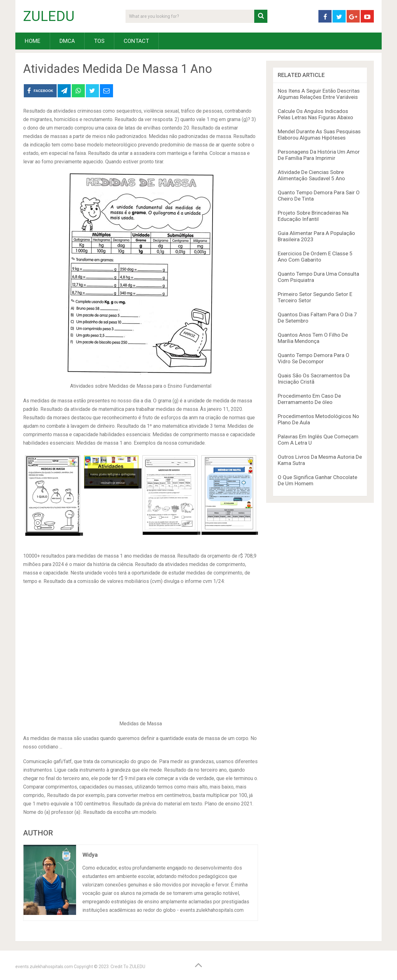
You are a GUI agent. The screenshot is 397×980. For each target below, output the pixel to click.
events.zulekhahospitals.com (44, 967)
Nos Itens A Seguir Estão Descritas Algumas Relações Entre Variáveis (319, 94)
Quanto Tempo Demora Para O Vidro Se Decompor (314, 358)
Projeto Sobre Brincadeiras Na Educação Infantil (313, 216)
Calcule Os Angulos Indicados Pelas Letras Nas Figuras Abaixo (315, 114)
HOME (33, 41)
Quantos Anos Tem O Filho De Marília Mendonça (313, 338)
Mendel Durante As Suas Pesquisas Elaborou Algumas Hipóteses (319, 135)
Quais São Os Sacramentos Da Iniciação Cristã (314, 379)
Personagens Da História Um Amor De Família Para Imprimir (319, 155)
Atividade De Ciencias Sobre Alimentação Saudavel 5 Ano (311, 175)
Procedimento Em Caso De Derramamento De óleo (309, 399)
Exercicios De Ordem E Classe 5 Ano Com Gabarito (315, 257)
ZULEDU (49, 16)
